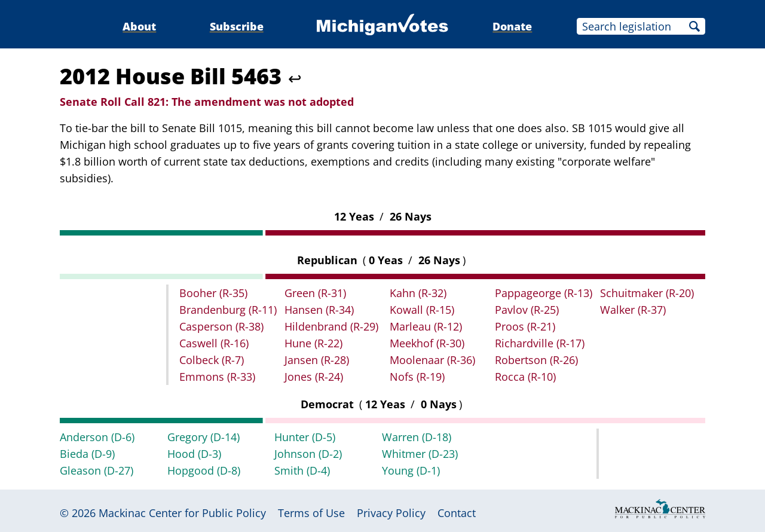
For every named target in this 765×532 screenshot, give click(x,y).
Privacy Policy (391, 513)
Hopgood (204, 470)
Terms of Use (311, 513)
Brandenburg (228, 310)
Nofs (417, 377)
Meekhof (427, 343)
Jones (314, 377)
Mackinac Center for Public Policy (182, 513)
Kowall (422, 310)
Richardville (540, 343)
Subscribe (237, 26)
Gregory (204, 437)
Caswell (214, 343)
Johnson (308, 454)
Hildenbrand (331, 326)
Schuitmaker (647, 293)
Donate (512, 26)
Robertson (536, 360)
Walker (633, 310)
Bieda (87, 454)
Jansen (317, 360)
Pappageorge (544, 293)
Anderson (97, 437)
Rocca (525, 377)
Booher (213, 293)
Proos (525, 326)
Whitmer (420, 454)
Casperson (221, 326)
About (139, 26)
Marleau (426, 326)
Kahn (418, 293)
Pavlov (527, 310)
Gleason (97, 470)
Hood (194, 454)
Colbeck (212, 360)
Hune (313, 343)
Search (694, 26)
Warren (417, 437)
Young (411, 470)
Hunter (305, 437)
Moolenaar (432, 360)
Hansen (319, 310)
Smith (302, 470)
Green (315, 293)
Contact (457, 513)
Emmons (217, 377)
